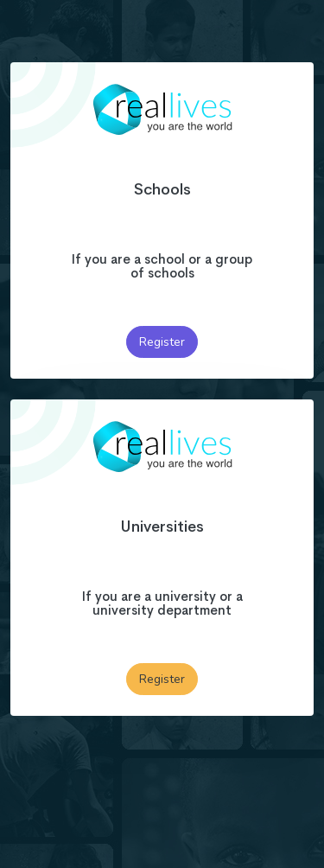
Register (162, 342)
